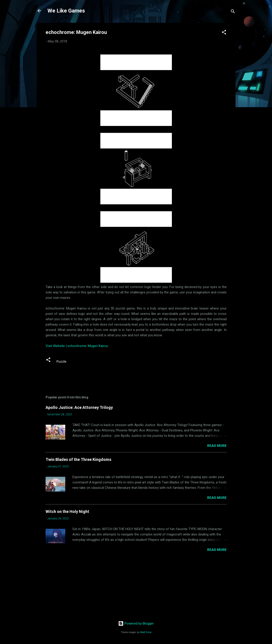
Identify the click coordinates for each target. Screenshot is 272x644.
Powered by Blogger (136, 623)
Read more (217, 446)
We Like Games (66, 11)
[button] (224, 33)
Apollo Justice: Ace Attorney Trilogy (79, 407)
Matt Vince (146, 632)
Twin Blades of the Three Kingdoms (78, 459)
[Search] (233, 12)
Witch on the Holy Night (67, 511)
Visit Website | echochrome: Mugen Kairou (77, 346)
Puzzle (61, 362)
